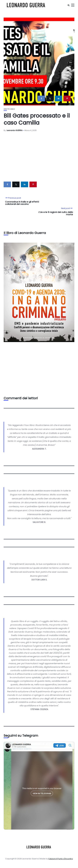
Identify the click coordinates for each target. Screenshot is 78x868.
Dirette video (9, 109)
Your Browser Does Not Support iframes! (39, 786)
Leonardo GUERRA (15, 130)
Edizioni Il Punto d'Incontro (61, 859)
